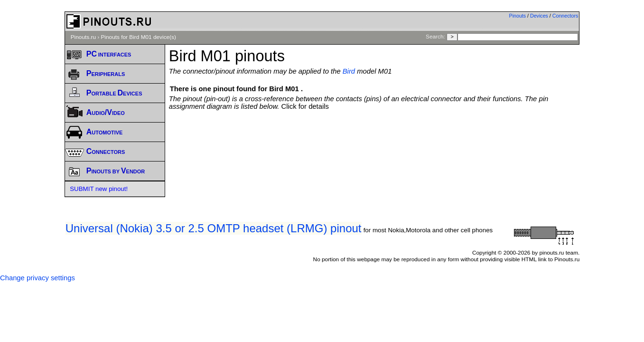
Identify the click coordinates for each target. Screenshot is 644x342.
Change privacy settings (37, 278)
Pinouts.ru (83, 37)
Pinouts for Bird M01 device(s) (138, 37)
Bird (349, 71)
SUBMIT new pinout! (99, 189)
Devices (539, 16)
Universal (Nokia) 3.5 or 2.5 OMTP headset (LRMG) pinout (214, 228)
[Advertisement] (374, 136)
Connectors (565, 16)
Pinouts (518, 16)
